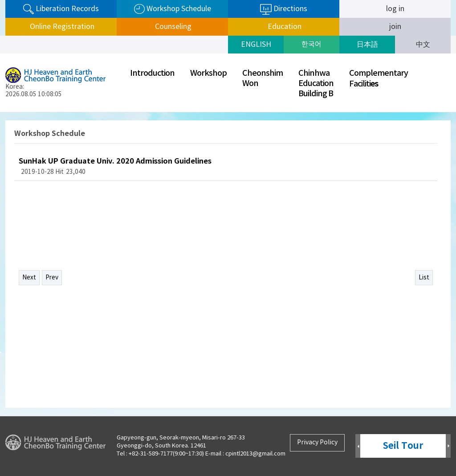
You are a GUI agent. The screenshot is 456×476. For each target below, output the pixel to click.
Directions (284, 9)
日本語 (367, 45)
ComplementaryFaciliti (379, 79)
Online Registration (61, 27)
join (395, 27)
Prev (52, 278)
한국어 (311, 45)
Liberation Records (61, 9)
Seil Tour (403, 446)
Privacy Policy (317, 443)
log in (395, 9)
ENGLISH (256, 45)
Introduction (152, 73)
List (424, 278)
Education (284, 27)
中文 (423, 45)
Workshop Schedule (173, 9)
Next (29, 278)
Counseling (172, 27)
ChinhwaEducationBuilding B (316, 84)
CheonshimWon (263, 78)
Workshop (208, 73)
